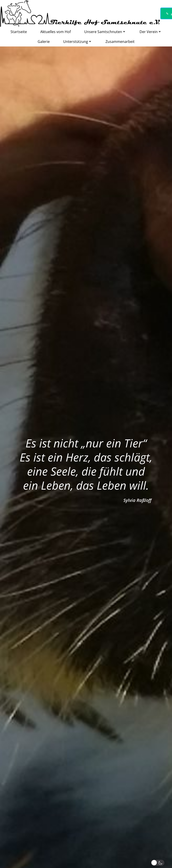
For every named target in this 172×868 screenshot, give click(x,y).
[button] (159, 863)
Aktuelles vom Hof (56, 32)
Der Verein (151, 32)
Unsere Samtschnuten (105, 32)
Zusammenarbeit (120, 42)
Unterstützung (78, 42)
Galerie (44, 42)
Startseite (19, 32)
